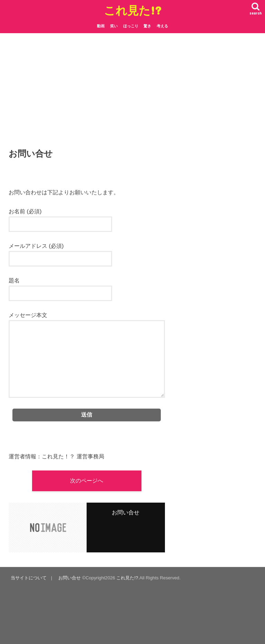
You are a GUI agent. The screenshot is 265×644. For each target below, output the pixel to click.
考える (162, 26)
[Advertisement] (132, 94)
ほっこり (131, 26)
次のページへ (87, 480)
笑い (114, 26)
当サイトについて (29, 578)
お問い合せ (70, 578)
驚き (147, 26)
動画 (101, 26)
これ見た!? (133, 10)
